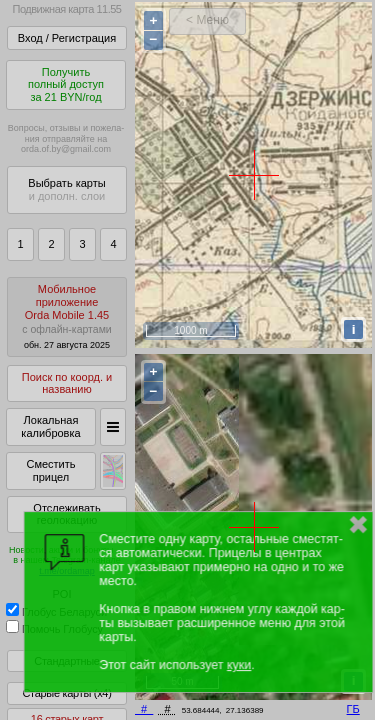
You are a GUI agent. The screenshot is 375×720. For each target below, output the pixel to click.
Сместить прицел (50, 470)
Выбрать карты (66, 189)
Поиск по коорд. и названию (67, 383)
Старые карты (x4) (66, 693)
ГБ (353, 709)
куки (239, 665)
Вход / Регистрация (67, 38)
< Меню (207, 20)
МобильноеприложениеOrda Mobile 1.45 (67, 316)
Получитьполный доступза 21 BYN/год (66, 84)
